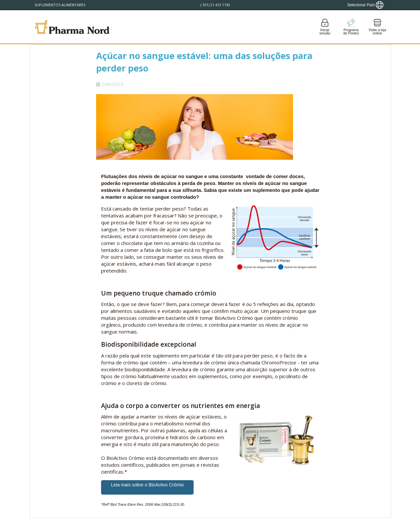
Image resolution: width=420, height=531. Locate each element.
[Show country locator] (365, 5)
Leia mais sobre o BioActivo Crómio (147, 485)
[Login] (325, 27)
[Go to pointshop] (351, 27)
